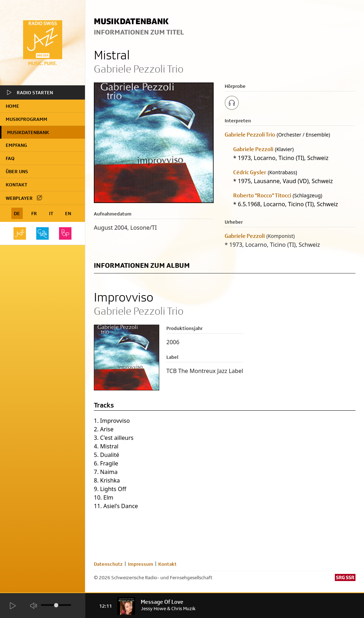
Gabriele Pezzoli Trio (250, 135)
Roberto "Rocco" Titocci (262, 195)
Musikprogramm (26, 119)
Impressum (141, 564)
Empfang (16, 145)
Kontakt (17, 185)
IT (51, 213)
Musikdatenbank (28, 132)
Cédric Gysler (250, 172)
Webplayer (24, 198)
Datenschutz (108, 564)
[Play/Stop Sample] (232, 103)
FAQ (10, 158)
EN (68, 213)
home (12, 106)
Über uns (17, 171)
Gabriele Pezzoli (253, 149)
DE (17, 213)
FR (34, 213)
